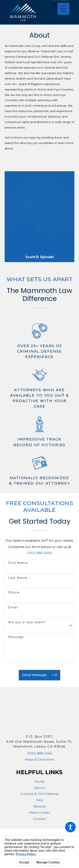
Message (16, 637)
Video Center (39, 812)
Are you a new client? (27, 622)
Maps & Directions (39, 759)
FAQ (39, 800)
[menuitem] (39, 782)
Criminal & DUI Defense (39, 794)
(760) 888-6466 (39, 553)
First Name (18, 563)
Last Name (18, 578)
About (39, 788)
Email (13, 607)
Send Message (39, 675)
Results (39, 806)
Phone (14, 593)
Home (39, 781)
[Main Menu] (64, 9)
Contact (39, 819)
